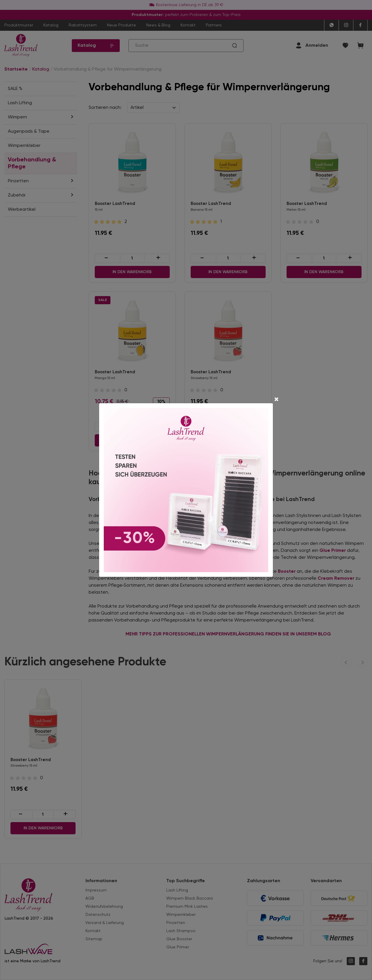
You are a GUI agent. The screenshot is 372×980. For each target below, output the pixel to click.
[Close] (276, 400)
